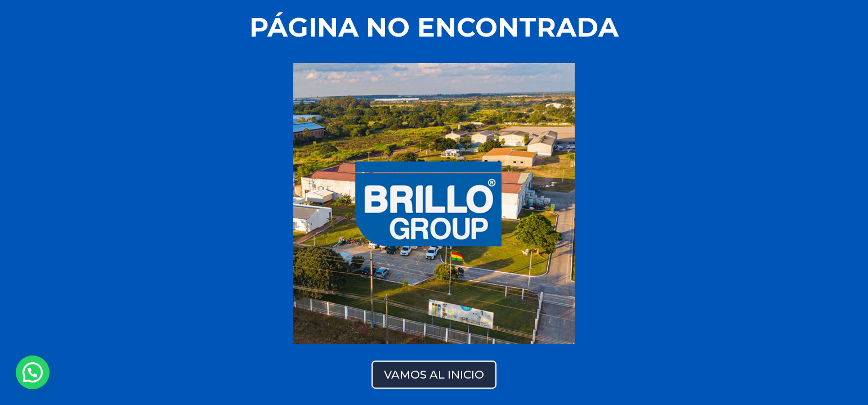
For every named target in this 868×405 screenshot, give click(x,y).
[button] (33, 372)
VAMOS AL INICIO (434, 375)
